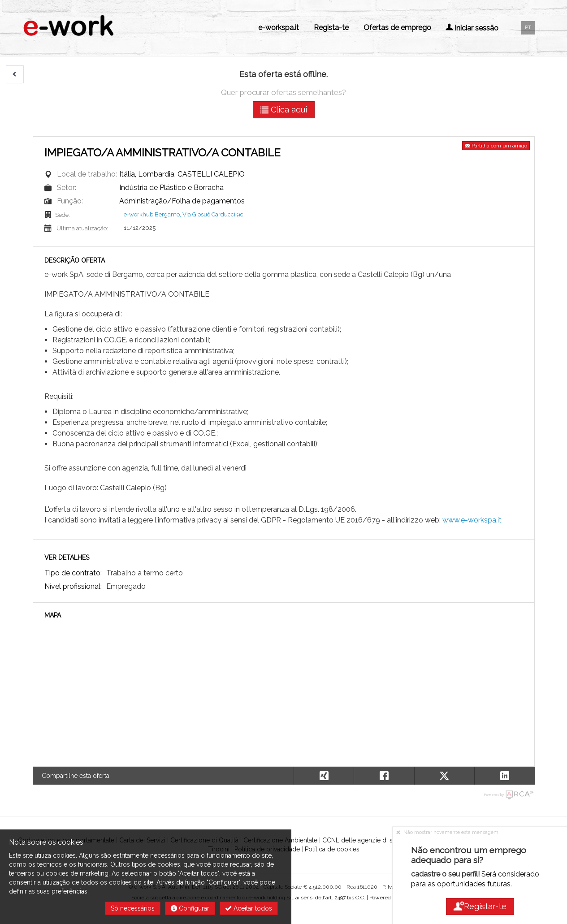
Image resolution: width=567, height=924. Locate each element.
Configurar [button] (190, 908)
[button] (15, 74)
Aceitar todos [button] (249, 908)
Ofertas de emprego (397, 28)
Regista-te (331, 28)
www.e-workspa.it (472, 520)
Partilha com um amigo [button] (496, 146)
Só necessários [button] (133, 908)
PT (528, 28)
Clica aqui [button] (284, 110)
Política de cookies (332, 849)
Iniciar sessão (472, 28)
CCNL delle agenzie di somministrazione (382, 840)
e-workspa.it (279, 28)
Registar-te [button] (480, 906)
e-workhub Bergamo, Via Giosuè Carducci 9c (184, 214)
